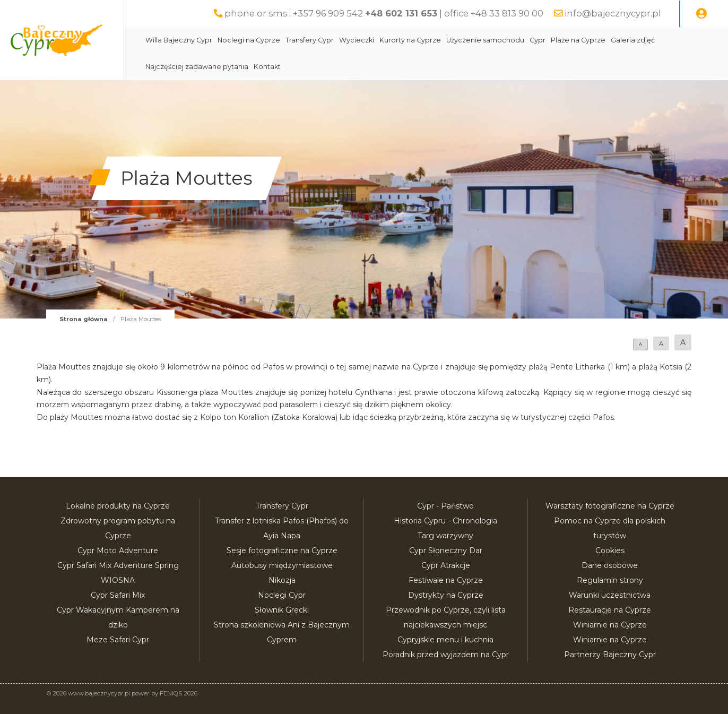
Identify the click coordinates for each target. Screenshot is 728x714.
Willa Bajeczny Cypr (204, 40)
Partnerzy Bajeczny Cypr (610, 655)
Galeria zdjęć (658, 40)
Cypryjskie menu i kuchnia (445, 640)
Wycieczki (382, 40)
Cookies (610, 550)
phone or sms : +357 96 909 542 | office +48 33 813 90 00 (384, 13)
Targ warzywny (445, 536)
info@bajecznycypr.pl (613, 13)
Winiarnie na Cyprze (610, 625)
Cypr (562, 40)
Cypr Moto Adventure (118, 550)
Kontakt (292, 67)
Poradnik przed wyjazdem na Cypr (446, 655)
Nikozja (282, 580)
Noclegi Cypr (282, 595)
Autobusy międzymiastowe (282, 565)
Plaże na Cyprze (603, 40)
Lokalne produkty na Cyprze (118, 506)
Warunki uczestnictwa (610, 595)
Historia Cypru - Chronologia (445, 521)
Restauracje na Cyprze (610, 610)
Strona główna (84, 319)
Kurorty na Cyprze (435, 40)
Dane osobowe (610, 565)
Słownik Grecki (282, 610)
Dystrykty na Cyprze (446, 595)
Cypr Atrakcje (446, 565)
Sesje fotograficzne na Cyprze (282, 550)
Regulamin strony (610, 580)
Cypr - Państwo (445, 506)
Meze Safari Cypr (118, 640)
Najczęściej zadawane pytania (222, 67)
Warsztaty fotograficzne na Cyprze (610, 506)
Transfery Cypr (335, 40)
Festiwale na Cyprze (446, 580)
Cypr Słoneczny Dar (446, 550)
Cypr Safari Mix (118, 595)
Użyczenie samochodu (510, 40)
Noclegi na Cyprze (274, 40)
